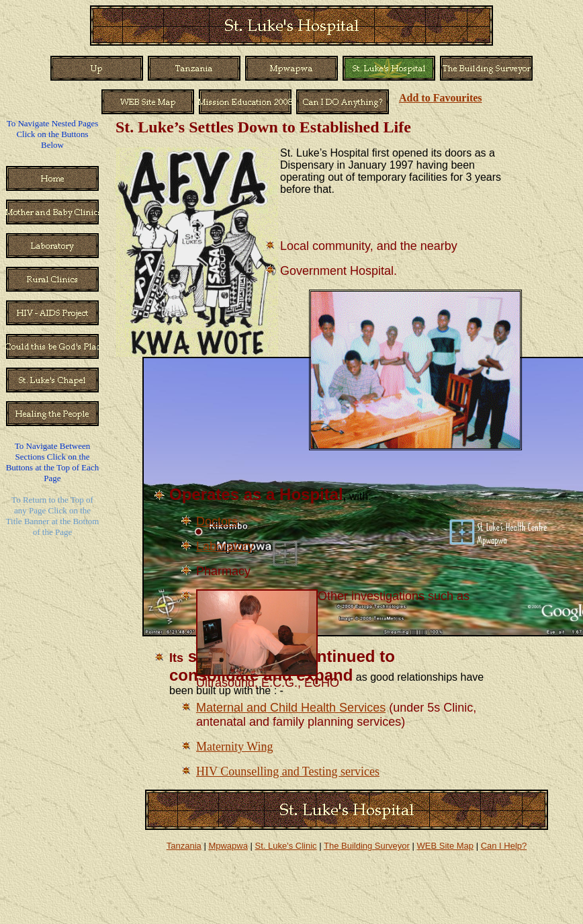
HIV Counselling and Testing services (288, 771)
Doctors (217, 521)
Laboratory (225, 546)
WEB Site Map (445, 846)
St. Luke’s (150, 127)
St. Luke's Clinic (286, 846)
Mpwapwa (228, 846)
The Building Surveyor (367, 846)
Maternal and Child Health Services (291, 708)
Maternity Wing (234, 747)
